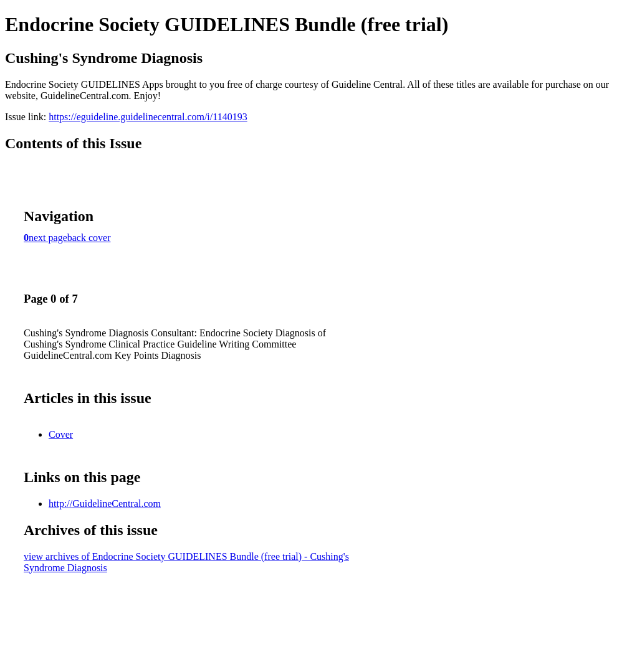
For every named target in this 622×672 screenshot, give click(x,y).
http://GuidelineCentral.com (105, 504)
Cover (61, 434)
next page (48, 238)
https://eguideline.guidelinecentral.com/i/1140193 (148, 117)
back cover (89, 238)
